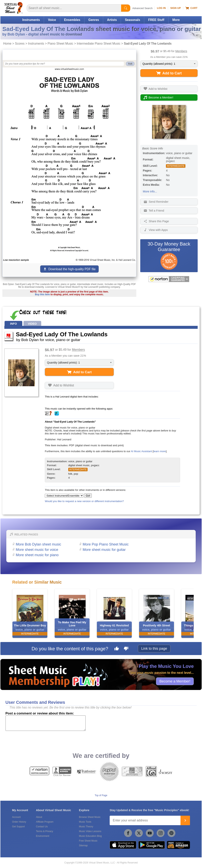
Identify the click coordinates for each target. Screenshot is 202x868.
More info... (150, 191)
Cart (191, 8)
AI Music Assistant (141, 451)
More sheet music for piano (37, 555)
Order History (19, 822)
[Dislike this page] (126, 649)
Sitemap (83, 846)
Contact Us (42, 827)
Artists (112, 20)
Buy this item (42, 294)
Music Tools (85, 822)
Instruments (31, 20)
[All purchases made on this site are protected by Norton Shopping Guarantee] (169, 279)
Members (181, 51)
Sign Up (175, 8)
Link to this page (154, 649)
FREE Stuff (156, 20)
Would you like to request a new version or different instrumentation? (84, 501)
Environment (43, 836)
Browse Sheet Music (90, 817)
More (176, 20)
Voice (52, 20)
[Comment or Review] (46, 723)
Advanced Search (143, 8)
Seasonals (132, 20)
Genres (94, 20)
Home (7, 44)
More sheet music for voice (37, 550)
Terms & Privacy (44, 831)
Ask (130, 64)
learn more (160, 451)
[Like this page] (117, 649)
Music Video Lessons (90, 831)
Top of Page (101, 795)
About (39, 817)
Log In (161, 8)
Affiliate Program (45, 822)
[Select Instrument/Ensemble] (64, 496)
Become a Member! (175, 681)
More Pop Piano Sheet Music (106, 544)
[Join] (185, 820)
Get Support (18, 827)
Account (16, 817)
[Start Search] (126, 8)
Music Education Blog (90, 836)
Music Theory (86, 827)
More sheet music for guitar (104, 550)
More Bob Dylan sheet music (38, 544)
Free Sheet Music (88, 841)
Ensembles (72, 20)
